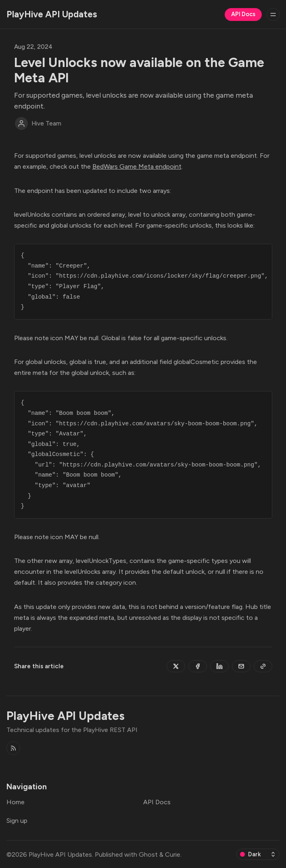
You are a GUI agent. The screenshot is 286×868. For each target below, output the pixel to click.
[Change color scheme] (258, 854)
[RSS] (13, 748)
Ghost (148, 854)
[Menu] (273, 15)
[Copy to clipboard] (263, 666)
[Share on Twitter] (176, 666)
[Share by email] (241, 666)
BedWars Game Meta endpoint (137, 166)
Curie (173, 854)
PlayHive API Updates (60, 854)
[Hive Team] (21, 123)
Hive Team (46, 123)
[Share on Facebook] (198, 666)
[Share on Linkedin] (219, 666)
